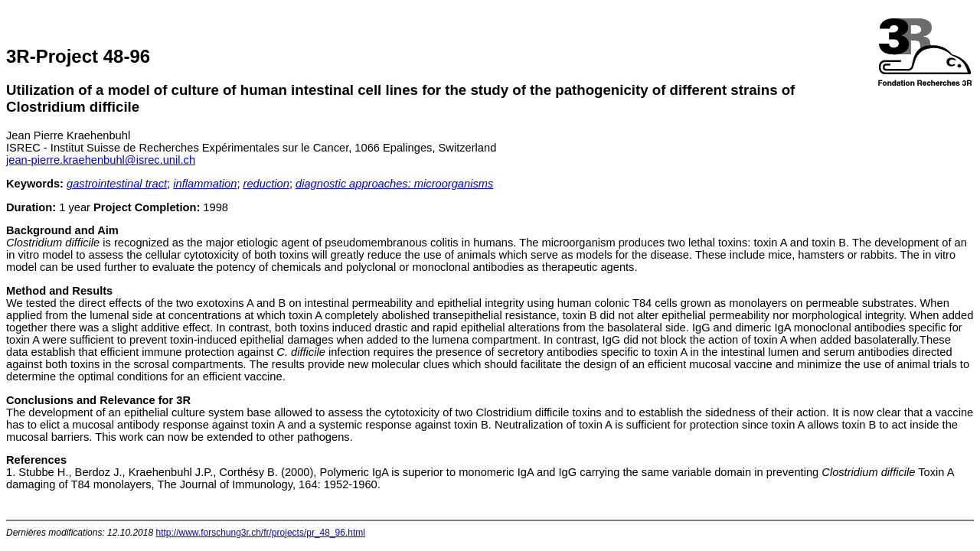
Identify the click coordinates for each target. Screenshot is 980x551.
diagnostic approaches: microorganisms (394, 184)
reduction (266, 184)
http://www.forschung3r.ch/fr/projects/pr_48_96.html (260, 533)
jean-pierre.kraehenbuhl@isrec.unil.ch (101, 160)
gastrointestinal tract (117, 184)
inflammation (205, 184)
